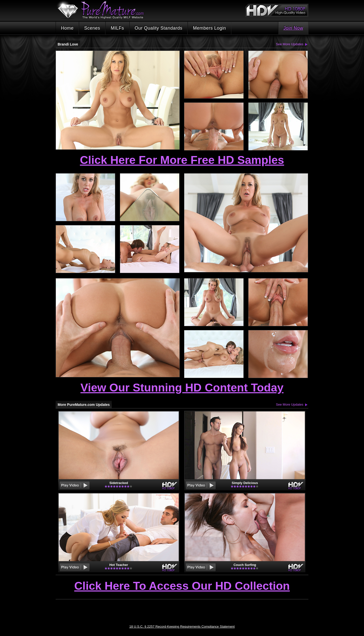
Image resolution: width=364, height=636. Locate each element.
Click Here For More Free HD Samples (182, 160)
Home (67, 28)
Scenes (92, 28)
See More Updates (290, 44)
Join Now (293, 28)
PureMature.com (103, 10)
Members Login (209, 28)
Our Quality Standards (159, 28)
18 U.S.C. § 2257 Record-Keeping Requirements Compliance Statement (182, 627)
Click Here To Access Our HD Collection (182, 586)
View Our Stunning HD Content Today (182, 388)
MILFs (117, 28)
